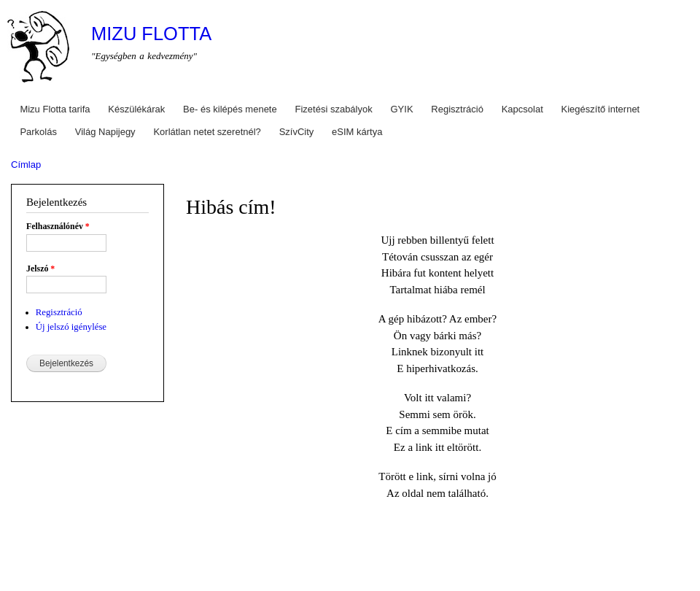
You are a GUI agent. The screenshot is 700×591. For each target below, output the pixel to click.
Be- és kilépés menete (230, 109)
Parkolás (38, 132)
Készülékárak (136, 109)
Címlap (26, 165)
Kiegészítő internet (601, 109)
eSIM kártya (357, 132)
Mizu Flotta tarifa (55, 109)
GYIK (402, 109)
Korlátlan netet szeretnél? (207, 132)
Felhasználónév (58, 226)
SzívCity (297, 132)
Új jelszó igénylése (71, 327)
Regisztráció (457, 109)
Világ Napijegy (105, 132)
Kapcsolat (522, 109)
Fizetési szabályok (334, 109)
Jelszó (40, 269)
